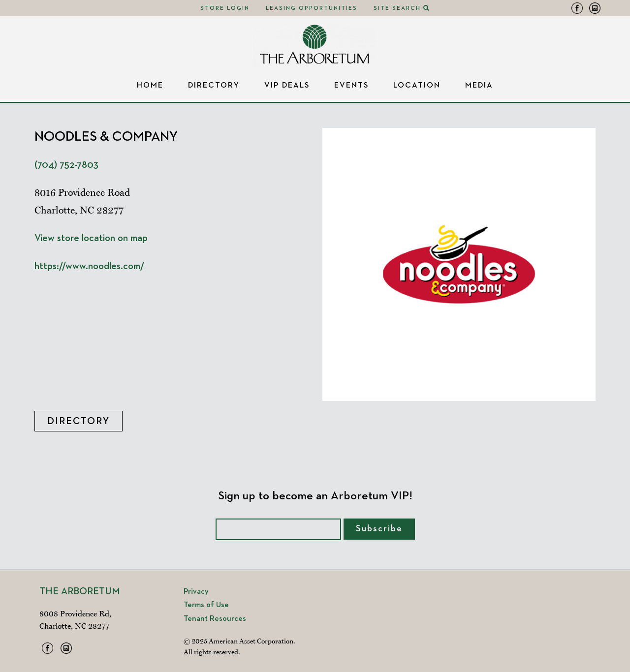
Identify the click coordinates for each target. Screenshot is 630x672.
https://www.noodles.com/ (89, 266)
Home (150, 86)
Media (479, 86)
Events (351, 86)
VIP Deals (287, 86)
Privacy (196, 592)
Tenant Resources (215, 619)
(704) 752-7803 (66, 165)
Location (417, 86)
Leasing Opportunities (312, 8)
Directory (214, 86)
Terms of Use (206, 605)
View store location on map (91, 238)
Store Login (225, 8)
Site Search (402, 8)
